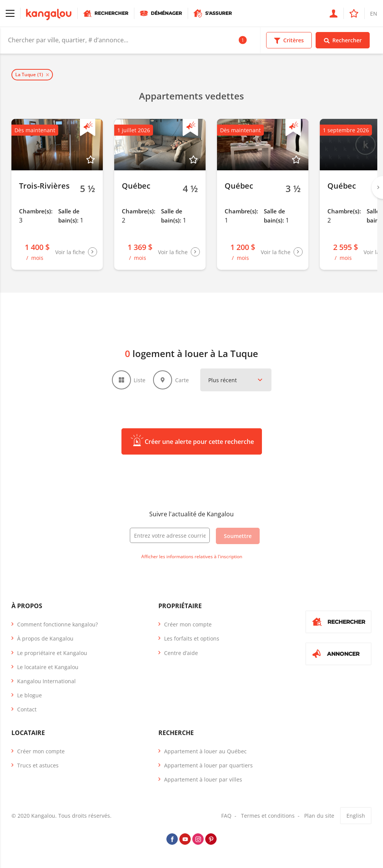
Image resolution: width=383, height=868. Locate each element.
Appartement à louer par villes (203, 779)
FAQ (226, 816)
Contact (27, 709)
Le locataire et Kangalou (48, 667)
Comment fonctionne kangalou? (57, 624)
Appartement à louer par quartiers (208, 765)
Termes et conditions (268, 816)
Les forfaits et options (192, 638)
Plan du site (319, 816)
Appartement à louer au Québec (205, 751)
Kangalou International (46, 681)
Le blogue (30, 695)
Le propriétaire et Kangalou (52, 653)
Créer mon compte (188, 624)
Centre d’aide (181, 653)
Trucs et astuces (38, 765)
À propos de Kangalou (45, 638)
